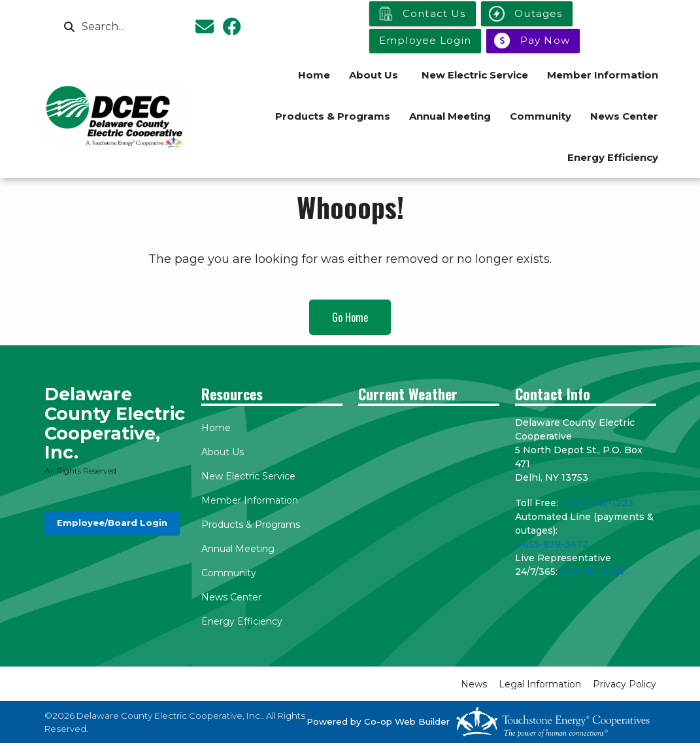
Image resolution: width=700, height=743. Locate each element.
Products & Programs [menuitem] (333, 116)
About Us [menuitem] (374, 75)
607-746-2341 (592, 572)
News (474, 684)
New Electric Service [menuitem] (475, 75)
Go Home (350, 317)
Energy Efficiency (242, 621)
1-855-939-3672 (552, 544)
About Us (223, 452)
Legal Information (540, 684)
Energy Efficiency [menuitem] (613, 157)
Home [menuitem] (314, 75)
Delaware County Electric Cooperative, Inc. (115, 423)
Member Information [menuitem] (603, 75)
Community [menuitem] (541, 116)
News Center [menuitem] (624, 116)
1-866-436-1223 (597, 503)
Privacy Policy (625, 684)
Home (216, 428)
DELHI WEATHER (429, 465)
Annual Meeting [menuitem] (450, 116)
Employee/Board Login (111, 523)
